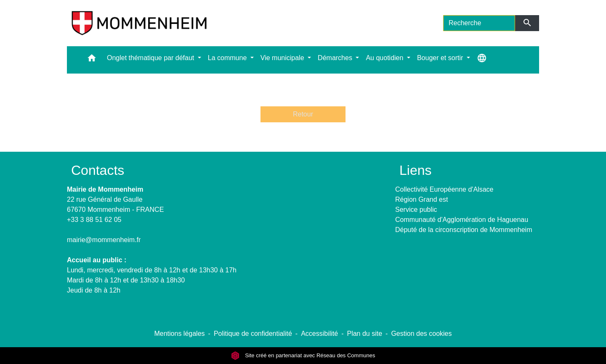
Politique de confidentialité (253, 334)
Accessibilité (319, 334)
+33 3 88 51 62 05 (94, 220)
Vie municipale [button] (283, 58)
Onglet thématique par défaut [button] (151, 58)
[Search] (479, 23)
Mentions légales (179, 334)
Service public (416, 210)
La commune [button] (228, 58)
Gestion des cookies (421, 334)
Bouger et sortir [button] (441, 58)
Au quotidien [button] (385, 58)
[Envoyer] (527, 23)
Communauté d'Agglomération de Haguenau (462, 220)
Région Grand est (421, 199)
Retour (303, 114)
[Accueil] (139, 23)
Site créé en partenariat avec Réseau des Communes (303, 355)
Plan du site (364, 334)
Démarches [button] (336, 58)
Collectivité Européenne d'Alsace (444, 189)
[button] (92, 60)
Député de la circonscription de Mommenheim (464, 230)
